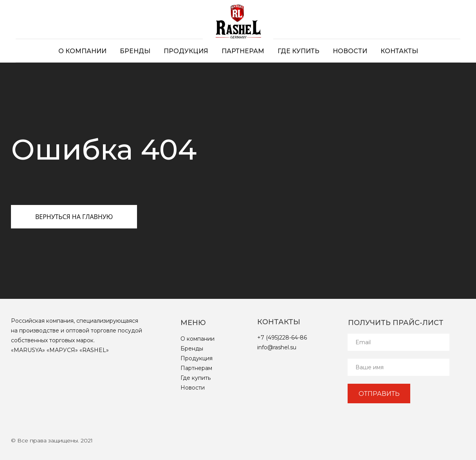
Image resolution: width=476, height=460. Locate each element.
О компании (82, 51)
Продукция (186, 51)
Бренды (135, 51)
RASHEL (94, 350)
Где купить (298, 51)
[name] (398, 367)
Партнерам (243, 51)
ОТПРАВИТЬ (379, 394)
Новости (350, 51)
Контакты (399, 51)
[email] (398, 342)
